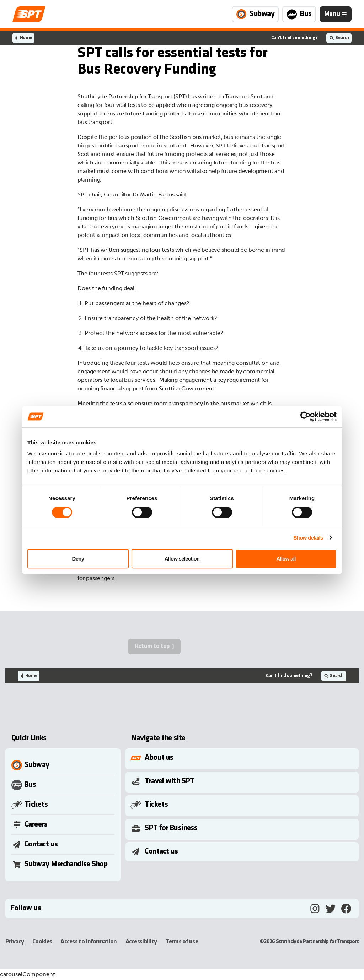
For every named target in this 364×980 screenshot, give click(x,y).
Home (26, 38)
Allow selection (182, 559)
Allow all (286, 559)
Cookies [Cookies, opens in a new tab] (42, 942)
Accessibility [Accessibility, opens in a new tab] (141, 942)
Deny (78, 559)
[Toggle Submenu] (243, 758)
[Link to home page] (29, 14)
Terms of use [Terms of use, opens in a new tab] (182, 942)
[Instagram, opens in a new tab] (315, 909)
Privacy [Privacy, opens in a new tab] (15, 942)
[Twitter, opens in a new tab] (331, 909)
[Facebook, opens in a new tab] (346, 909)
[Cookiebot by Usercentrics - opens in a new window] (306, 417)
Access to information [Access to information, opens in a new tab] (89, 942)
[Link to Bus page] (299, 14)
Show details (308, 538)
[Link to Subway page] (255, 14)
